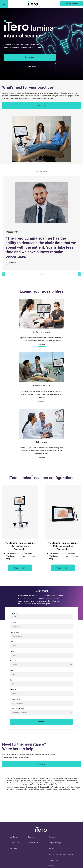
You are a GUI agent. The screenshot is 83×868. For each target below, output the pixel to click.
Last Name (14, 623)
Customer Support (34, 843)
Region (52, 866)
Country (13, 661)
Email (12, 642)
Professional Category (17, 709)
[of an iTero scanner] (20, 568)
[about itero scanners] (41, 105)
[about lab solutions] (42, 458)
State (12, 670)
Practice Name (14, 632)
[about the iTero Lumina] (30, 57)
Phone (12, 651)
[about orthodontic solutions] (42, 402)
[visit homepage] (41, 830)
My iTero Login (15, 843)
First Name (14, 613)
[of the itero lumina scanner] (30, 67)
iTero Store (13, 848)
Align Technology (55, 843)
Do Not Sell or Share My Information (61, 854)
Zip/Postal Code (15, 699)
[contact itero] (41, 764)
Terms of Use (54, 860)
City (12, 680)
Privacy (52, 848)
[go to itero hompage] (34, 4)
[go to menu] (4, 4)
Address (13, 690)
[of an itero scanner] (71, 4)
